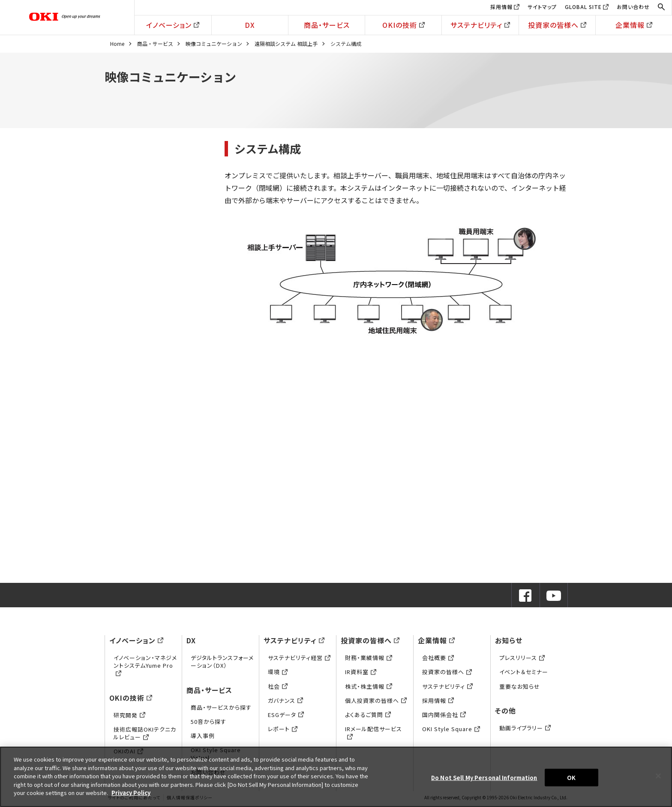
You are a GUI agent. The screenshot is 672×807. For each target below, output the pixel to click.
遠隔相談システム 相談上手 (286, 43)
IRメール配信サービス (373, 733)
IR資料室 (361, 672)
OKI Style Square (451, 729)
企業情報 (634, 25)
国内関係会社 (444, 715)
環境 (278, 672)
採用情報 (501, 7)
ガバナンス (285, 700)
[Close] (658, 776)
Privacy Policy (131, 793)
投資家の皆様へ (557, 25)
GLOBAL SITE (583, 7)
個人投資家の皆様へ (376, 700)
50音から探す (208, 721)
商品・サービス (327, 25)
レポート (283, 729)
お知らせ (509, 640)
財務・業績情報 (369, 658)
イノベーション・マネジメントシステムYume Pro (145, 665)
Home (117, 43)
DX (250, 25)
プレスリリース (522, 658)
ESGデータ (286, 715)
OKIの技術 (403, 25)
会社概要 (438, 658)
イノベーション (173, 25)
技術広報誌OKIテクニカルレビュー (145, 733)
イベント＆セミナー (524, 672)
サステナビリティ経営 (299, 658)
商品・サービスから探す (221, 707)
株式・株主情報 (369, 686)
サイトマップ (542, 7)
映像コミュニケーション (214, 43)
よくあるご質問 (368, 715)
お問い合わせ (633, 7)
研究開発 (129, 715)
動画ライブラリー (525, 728)
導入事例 (203, 736)
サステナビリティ (480, 25)
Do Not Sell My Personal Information (484, 777)
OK (571, 777)
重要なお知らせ (520, 686)
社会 (278, 686)
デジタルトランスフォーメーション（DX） (222, 661)
